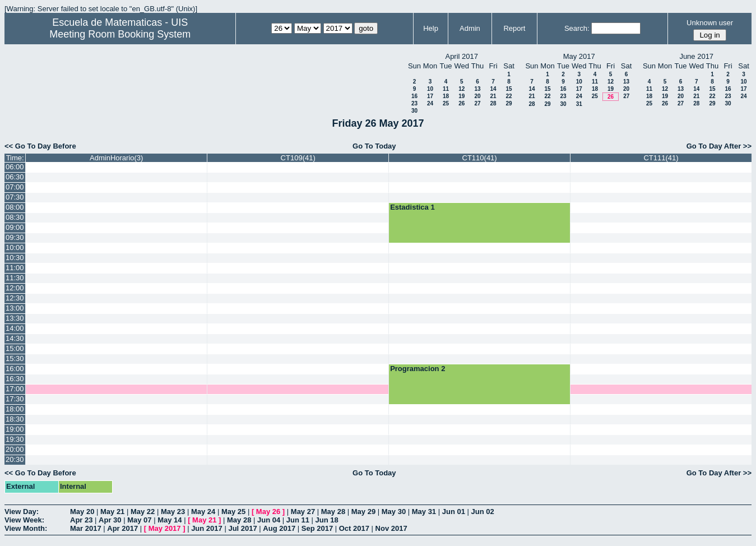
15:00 (15, 348)
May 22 (143, 512)
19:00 (15, 429)
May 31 (424, 512)
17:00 (15, 389)
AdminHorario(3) (116, 158)
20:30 (15, 459)
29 (509, 103)
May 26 (268, 512)
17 (430, 96)
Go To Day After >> (719, 146)
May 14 (170, 520)
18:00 (15, 409)
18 (446, 96)
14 (493, 89)
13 (477, 89)
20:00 (15, 449)
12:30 (15, 298)
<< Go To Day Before (40, 146)
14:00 (15, 328)
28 (493, 103)
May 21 (112, 512)
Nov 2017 (391, 528)
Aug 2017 (279, 528)
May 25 (233, 512)
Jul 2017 (242, 528)
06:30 (15, 177)
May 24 (203, 512)
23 (414, 103)
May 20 (82, 512)
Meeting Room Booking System (120, 34)
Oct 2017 (354, 528)
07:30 (15, 197)
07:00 (15, 187)
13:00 (15, 308)
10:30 (15, 258)
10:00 (15, 247)
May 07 (139, 520)
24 (430, 103)
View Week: (24, 520)
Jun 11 (298, 520)
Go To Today (374, 146)
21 (493, 96)
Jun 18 (327, 520)
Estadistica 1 (412, 207)
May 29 (363, 512)
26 (462, 103)
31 (579, 104)
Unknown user (710, 23)
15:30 (15, 358)
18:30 (15, 419)
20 (477, 96)
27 (477, 103)
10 (430, 89)
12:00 (15, 288)
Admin (470, 28)
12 (462, 89)
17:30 (15, 399)
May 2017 (165, 528)
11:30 (15, 278)
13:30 (15, 318)
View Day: (22, 512)
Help (431, 28)
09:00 (15, 227)
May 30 (394, 512)
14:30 (15, 338)
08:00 (15, 207)
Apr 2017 (122, 528)
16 (414, 96)
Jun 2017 (207, 528)
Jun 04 (269, 520)
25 (446, 103)
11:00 (15, 268)
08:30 (15, 217)
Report (514, 28)
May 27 (303, 512)
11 (446, 89)
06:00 (15, 167)
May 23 (173, 512)
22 (509, 96)
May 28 (333, 512)
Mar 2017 (86, 528)
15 (509, 89)
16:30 (15, 379)
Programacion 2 (418, 369)
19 (462, 96)
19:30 (15, 439)
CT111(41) (661, 158)
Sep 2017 (317, 528)
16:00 (15, 369)
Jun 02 (483, 512)
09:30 (15, 237)
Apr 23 (81, 520)
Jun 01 (454, 512)
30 (414, 111)
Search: (577, 28)
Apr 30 (110, 520)
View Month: (26, 528)
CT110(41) (480, 158)
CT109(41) (298, 158)
